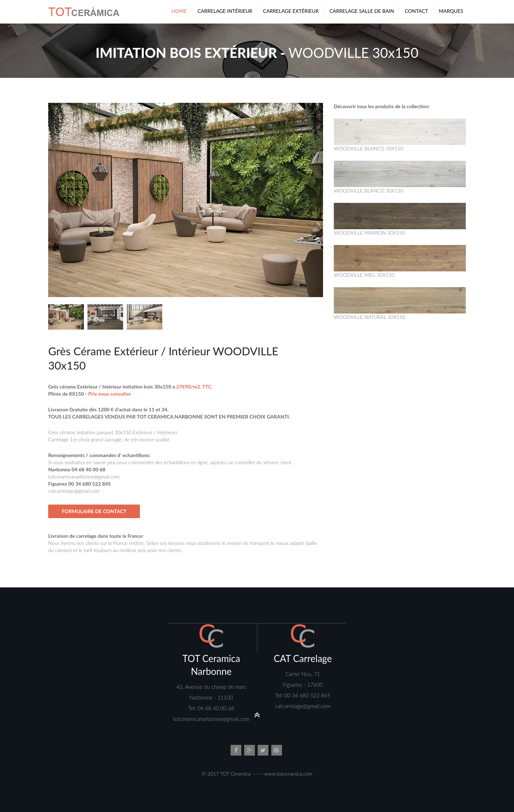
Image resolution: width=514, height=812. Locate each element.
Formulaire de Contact (94, 511)
